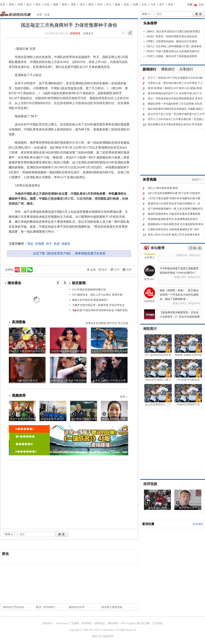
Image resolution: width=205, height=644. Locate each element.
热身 (57, 244)
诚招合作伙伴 (77, 607)
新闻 (11, 5)
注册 (190, 5)
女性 (144, 5)
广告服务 (74, 623)
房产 (162, 5)
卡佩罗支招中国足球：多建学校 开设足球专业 (98, 305)
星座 (126, 5)
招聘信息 (100, 623)
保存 (105, 270)
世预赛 (40, 244)
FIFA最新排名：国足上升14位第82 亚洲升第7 (98, 295)
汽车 (153, 5)
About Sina (61, 623)
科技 (47, 5)
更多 (171, 5)
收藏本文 (88, 33)
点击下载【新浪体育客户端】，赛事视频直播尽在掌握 (69, 253)
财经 (38, 5)
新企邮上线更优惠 (112, 607)
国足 (30, 244)
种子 (49, 244)
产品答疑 (157, 623)
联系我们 (87, 623)
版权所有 (108, 636)
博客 (73, 5)
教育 (91, 5)
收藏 (135, 5)
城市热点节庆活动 (14, 607)
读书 (82, 5)
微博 (65, 5)
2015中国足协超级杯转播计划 (89, 290)
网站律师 (113, 623)
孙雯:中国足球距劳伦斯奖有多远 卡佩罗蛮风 (102, 310)
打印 (117, 270)
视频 (56, 5)
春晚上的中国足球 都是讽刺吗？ (91, 300)
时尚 (100, 5)
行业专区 (198, 524)
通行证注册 (143, 623)
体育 (20, 5)
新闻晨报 (75, 33)
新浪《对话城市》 (46, 607)
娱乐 (29, 5)
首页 (3, 5)
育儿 (109, 5)
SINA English (128, 623)
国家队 (66, 244)
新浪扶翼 (148, 524)
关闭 (129, 270)
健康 (118, 5)
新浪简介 (48, 623)
